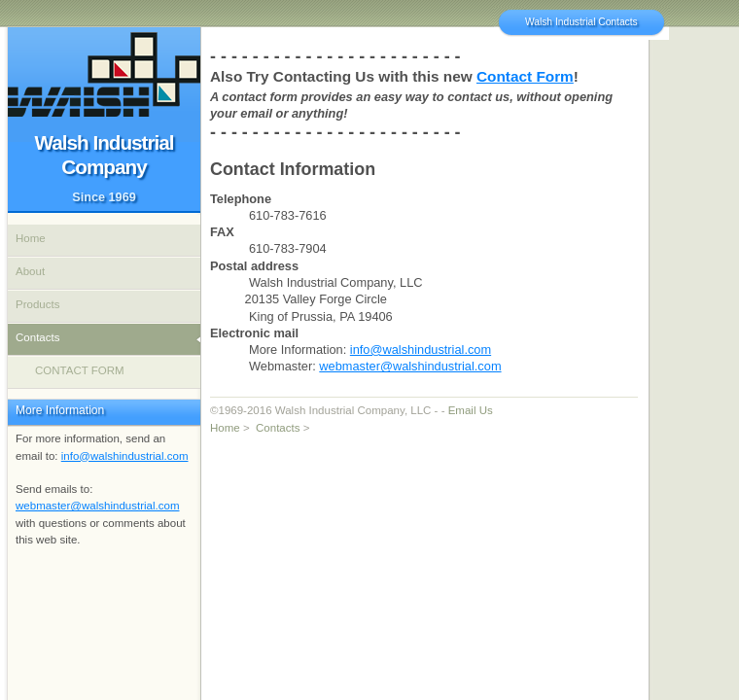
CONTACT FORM (80, 370)
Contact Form (525, 76)
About (30, 271)
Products (37, 304)
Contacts (278, 428)
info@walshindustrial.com (421, 350)
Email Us (471, 410)
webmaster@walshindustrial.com (410, 366)
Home (225, 428)
